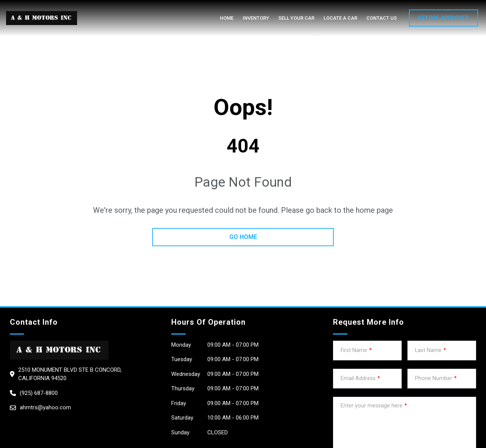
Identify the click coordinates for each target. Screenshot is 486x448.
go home (243, 237)
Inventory (256, 18)
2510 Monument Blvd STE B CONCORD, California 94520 (70, 374)
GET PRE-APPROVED (443, 18)
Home (227, 18)
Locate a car (340, 18)
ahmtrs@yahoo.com (45, 407)
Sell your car (296, 18)
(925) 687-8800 (39, 393)
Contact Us (382, 18)
